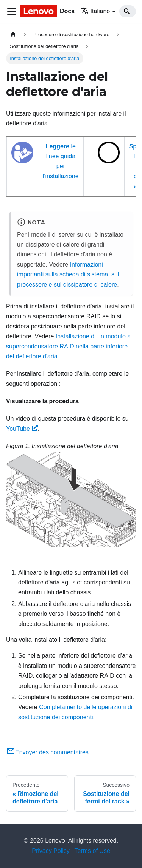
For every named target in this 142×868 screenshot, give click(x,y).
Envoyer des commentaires (47, 752)
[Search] (128, 11)
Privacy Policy (51, 851)
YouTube (22, 429)
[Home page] (13, 35)
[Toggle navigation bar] (12, 11)
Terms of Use (92, 851)
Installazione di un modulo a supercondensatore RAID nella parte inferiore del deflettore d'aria (68, 346)
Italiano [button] (96, 11)
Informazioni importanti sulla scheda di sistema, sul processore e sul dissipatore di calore (68, 274)
